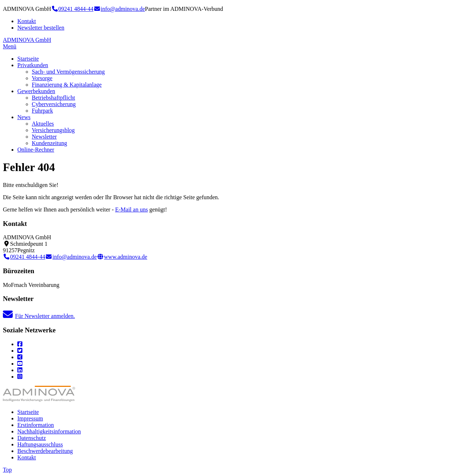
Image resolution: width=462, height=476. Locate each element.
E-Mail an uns (132, 209)
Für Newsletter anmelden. (39, 316)
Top (7, 470)
